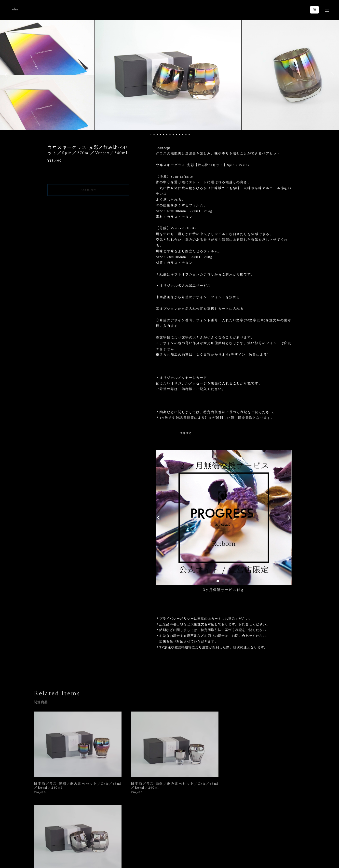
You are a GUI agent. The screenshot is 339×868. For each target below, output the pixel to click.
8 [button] (173, 134)
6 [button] (167, 134)
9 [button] (176, 134)
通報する (186, 433)
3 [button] (157, 134)
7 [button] (170, 134)
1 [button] (151, 134)
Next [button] (332, 75)
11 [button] (183, 134)
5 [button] (163, 134)
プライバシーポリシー (46, 840)
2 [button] (154, 134)
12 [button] (186, 134)
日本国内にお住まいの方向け (88, 202)
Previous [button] (7, 75)
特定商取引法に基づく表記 (83, 840)
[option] (170, 75)
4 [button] (160, 134)
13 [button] (189, 134)
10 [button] (179, 134)
